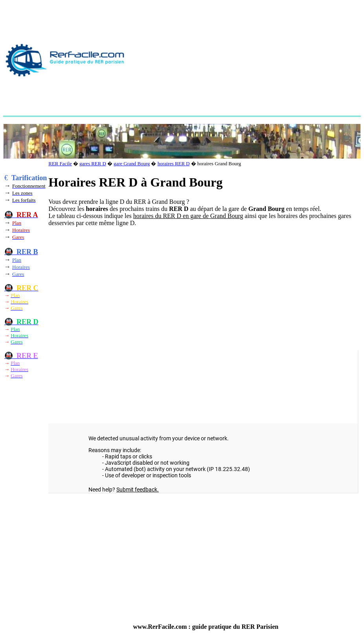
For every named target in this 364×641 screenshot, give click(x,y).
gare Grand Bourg (132, 164)
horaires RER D (174, 164)
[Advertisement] (247, 59)
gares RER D (93, 164)
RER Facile (60, 164)
